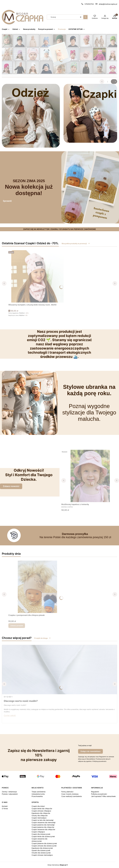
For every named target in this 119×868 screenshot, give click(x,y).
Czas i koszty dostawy (70, 794)
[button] (85, 17)
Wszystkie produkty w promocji (76, 243)
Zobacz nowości (11, 486)
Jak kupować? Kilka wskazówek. (104, 796)
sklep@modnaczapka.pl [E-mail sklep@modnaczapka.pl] (108, 4)
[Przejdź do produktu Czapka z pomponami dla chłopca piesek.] (37, 587)
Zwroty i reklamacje (9, 792)
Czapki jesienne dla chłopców (43, 827)
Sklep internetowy (57, 865)
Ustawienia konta (38, 794)
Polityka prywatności (99, 794)
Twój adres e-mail (85, 745)
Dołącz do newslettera (90, 751)
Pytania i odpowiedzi (10, 794)
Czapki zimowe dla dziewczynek (44, 846)
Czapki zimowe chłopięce (41, 811)
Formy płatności (67, 792)
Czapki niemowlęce (39, 818)
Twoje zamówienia (39, 792)
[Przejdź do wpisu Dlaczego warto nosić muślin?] (59, 670)
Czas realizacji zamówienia (72, 796)
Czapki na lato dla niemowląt (43, 820)
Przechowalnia (37, 796)
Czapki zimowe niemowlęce (42, 855)
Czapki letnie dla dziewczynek (43, 836)
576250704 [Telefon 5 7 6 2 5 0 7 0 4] (89, 4)
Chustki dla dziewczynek (41, 853)
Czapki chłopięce (38, 832)
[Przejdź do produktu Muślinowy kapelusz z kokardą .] (90, 476)
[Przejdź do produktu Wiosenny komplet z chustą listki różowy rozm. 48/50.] (37, 276)
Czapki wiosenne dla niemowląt (44, 822)
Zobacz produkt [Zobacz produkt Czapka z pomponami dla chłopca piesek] (17, 626)
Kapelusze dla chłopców (41, 813)
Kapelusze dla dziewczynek (42, 848)
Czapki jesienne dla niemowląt (43, 825)
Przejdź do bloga (42, 638)
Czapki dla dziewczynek (41, 834)
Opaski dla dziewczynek (41, 850)
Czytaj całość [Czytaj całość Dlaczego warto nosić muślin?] (10, 715)
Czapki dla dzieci (38, 806)
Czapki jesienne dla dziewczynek (44, 843)
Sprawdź (7, 201)
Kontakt (5, 806)
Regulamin (95, 792)
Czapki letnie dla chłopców (42, 809)
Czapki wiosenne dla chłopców (43, 829)
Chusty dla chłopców (40, 815)
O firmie (5, 809)
